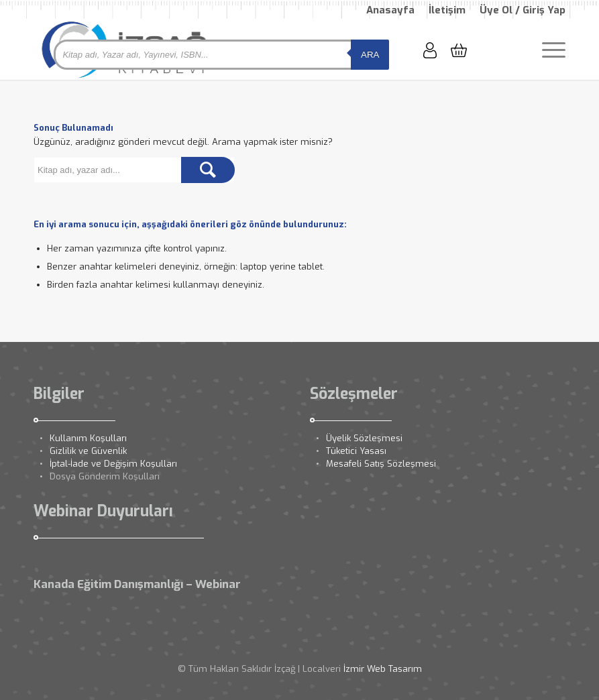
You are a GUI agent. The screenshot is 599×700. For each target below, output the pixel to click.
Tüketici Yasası (356, 451)
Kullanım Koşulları (88, 438)
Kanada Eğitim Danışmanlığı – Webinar (137, 584)
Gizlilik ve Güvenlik (88, 451)
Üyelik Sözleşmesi (364, 438)
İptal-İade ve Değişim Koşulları (113, 464)
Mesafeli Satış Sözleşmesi (381, 464)
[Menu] (547, 50)
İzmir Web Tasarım (383, 669)
